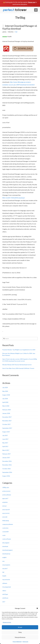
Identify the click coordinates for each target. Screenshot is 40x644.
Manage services (7, 622)
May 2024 (5, 391)
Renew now (32, 2)
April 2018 (5, 402)
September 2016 (7, 472)
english (4, 557)
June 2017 (5, 439)
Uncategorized (7, 587)
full (16, 32)
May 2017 (5, 443)
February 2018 (6, 410)
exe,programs (6, 565)
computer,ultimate (8, 524)
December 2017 (7, 417)
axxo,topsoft (6, 510)
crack (4, 535)
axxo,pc (5, 506)
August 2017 (6, 432)
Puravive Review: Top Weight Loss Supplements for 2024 (19, 350)
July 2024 (5, 387)
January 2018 (6, 413)
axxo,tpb (5, 517)
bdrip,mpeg (6, 521)
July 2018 (5, 399)
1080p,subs (6, 487)
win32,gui (5, 594)
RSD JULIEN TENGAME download (13, 198)
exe (3, 561)
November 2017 (7, 421)
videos (4, 591)
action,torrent (6, 491)
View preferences (20, 637)
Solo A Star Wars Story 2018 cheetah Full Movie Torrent (18, 368)
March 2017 (6, 450)
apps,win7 (5, 498)
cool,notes (5, 528)
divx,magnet (6, 543)
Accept (20, 627)
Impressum (25, 642)
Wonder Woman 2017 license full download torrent (17, 365)
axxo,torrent (6, 513)
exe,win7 (5, 568)
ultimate (5, 583)
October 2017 (6, 424)
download (5, 546)
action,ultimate (7, 495)
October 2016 (6, 469)
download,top (6, 554)
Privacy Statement (17, 642)
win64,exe (5, 598)
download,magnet (8, 550)
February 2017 (6, 454)
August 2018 (6, 395)
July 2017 (5, 435)
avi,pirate (5, 502)
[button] (37, 608)
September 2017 (7, 428)
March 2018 (6, 406)
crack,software (7, 539)
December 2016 (7, 461)
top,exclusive (6, 579)
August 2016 (6, 476)
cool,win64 (5, 532)
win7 (4, 602)
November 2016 (7, 465)
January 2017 (6, 458)
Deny (20, 632)
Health (4, 576)
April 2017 (5, 446)
